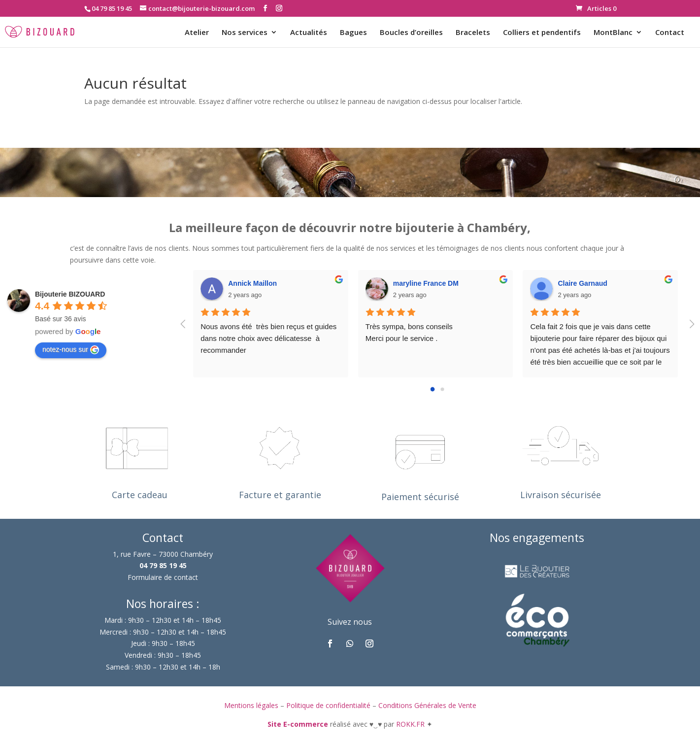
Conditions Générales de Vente (427, 705)
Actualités (309, 33)
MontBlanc (613, 33)
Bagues (353, 33)
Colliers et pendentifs (542, 33)
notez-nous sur (71, 350)
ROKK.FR (411, 724)
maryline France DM (426, 283)
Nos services (245, 33)
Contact (670, 33)
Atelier (197, 33)
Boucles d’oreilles (411, 33)
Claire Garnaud (582, 283)
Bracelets (473, 33)
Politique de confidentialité (328, 705)
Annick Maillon (252, 283)
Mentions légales (251, 705)
